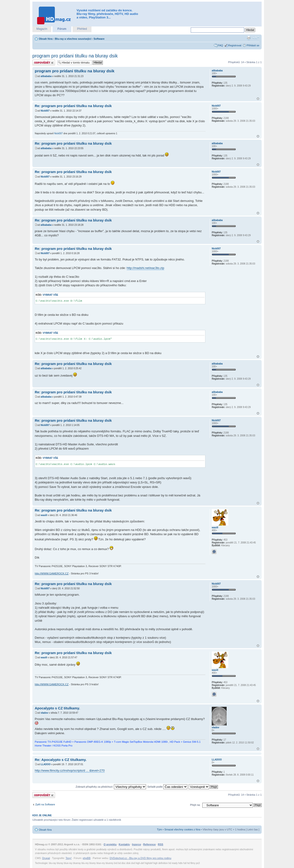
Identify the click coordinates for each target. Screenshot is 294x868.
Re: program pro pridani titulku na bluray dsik (73, 106)
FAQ (220, 45)
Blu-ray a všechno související (73, 39)
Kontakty (124, 844)
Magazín (42, 29)
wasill (44, 515)
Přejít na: (195, 805)
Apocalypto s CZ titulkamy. (57, 708)
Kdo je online (42, 815)
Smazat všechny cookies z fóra (182, 829)
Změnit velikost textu (256, 38)
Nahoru (258, 99)
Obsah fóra (46, 39)
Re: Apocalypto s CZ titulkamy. (61, 760)
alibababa (46, 76)
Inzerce (137, 844)
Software (99, 39)
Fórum (62, 29)
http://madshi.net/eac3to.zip (145, 268)
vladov (44, 713)
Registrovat (235, 45)
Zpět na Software (45, 804)
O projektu (110, 844)
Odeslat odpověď (44, 63)
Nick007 (45, 111)
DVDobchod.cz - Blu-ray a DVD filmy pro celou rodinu (141, 858)
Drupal (46, 858)
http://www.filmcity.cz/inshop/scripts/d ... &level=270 (70, 770)
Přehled (82, 29)
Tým (159, 829)
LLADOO (46, 764)
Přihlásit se (253, 45)
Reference (149, 844)
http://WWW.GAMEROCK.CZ (52, 573)
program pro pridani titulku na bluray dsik (75, 56)
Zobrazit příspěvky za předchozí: (111, 787)
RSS (161, 844)
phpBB (87, 858)
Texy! (69, 858)
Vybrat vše (50, 295)
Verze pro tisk (249, 38)
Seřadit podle (167, 787)
